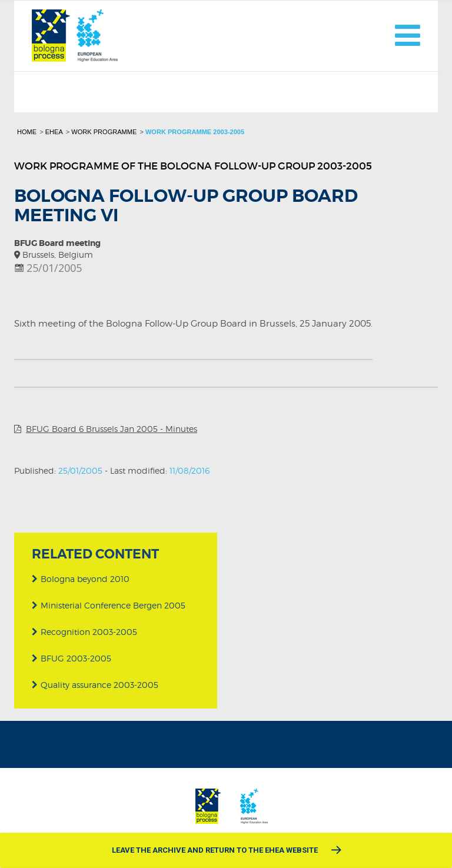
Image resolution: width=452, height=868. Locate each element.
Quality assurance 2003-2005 (95, 685)
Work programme (104, 132)
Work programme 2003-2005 (195, 132)
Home (27, 132)
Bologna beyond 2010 (81, 579)
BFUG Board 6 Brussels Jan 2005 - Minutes (112, 429)
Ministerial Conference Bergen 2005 (109, 605)
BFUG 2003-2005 (72, 658)
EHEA (54, 132)
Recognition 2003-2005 (84, 632)
